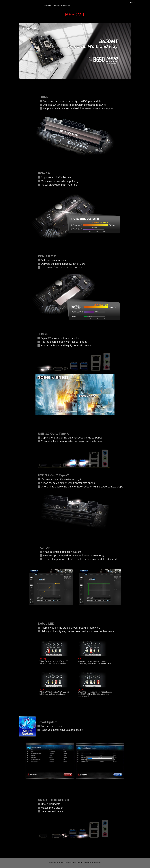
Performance (48, 6)
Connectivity (56, 6)
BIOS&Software (66, 6)
